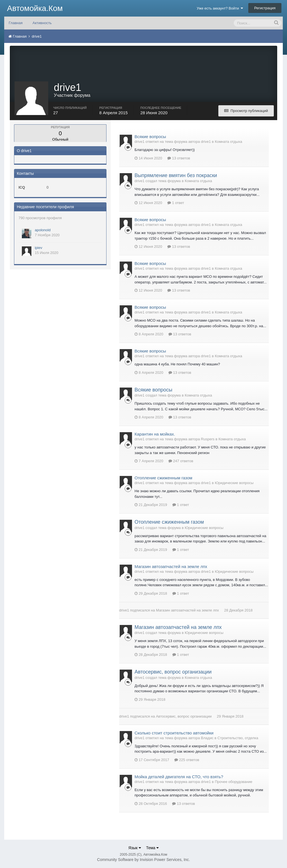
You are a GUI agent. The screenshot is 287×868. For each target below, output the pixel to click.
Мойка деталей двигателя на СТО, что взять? (179, 777)
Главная (16, 23)
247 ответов (181, 461)
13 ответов (179, 158)
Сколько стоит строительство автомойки (174, 733)
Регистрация (265, 8)
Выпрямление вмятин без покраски (176, 175)
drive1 (124, 610)
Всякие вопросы (150, 137)
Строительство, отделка (238, 738)
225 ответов (187, 760)
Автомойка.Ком (35, 8)
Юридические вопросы (234, 483)
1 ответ (176, 203)
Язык (135, 848)
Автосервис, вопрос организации (173, 672)
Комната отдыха (228, 142)
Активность (42, 23)
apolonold (43, 230)
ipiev (39, 248)
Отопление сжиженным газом (163, 478)
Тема (152, 848)
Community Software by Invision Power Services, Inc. (143, 860)
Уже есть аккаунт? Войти (220, 8)
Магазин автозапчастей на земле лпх (171, 566)
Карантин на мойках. (155, 434)
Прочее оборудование (233, 782)
